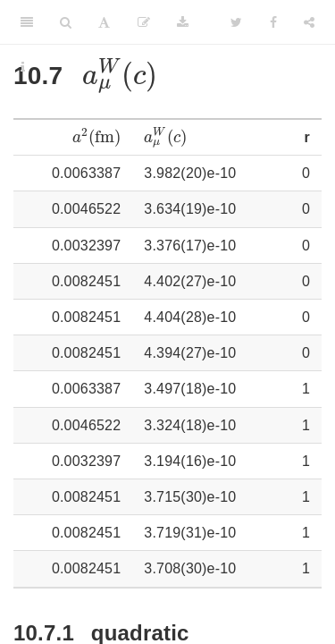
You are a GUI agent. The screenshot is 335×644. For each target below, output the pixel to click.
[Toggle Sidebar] (27, 22)
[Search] (66, 22)
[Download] (183, 22)
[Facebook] (273, 22)
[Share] (309, 22)
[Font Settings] (104, 22)
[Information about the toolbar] (23, 67)
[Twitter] (236, 22)
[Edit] (144, 22)
